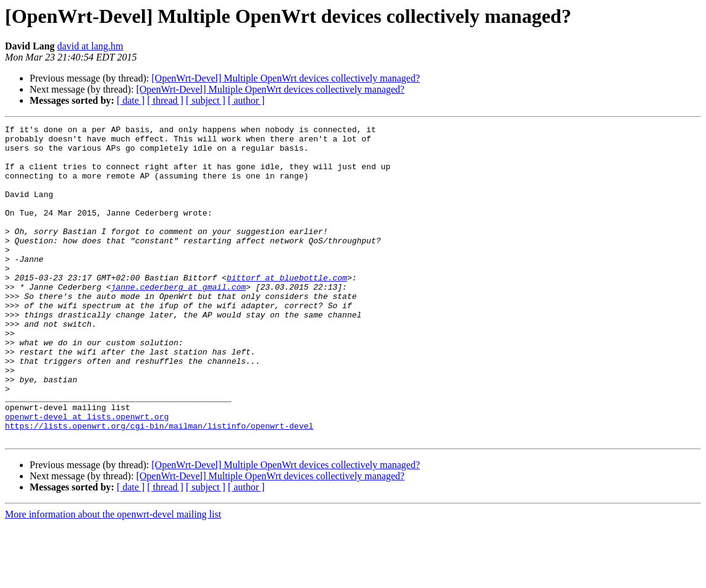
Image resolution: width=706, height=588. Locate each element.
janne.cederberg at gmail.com (179, 320)
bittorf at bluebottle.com (287, 309)
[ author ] (246, 100)
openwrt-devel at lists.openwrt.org (87, 476)
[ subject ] (206, 100)
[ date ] (131, 100)
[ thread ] (165, 100)
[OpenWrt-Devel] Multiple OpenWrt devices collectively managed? (286, 78)
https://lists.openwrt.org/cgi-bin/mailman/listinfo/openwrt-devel (159, 487)
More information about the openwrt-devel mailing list (113, 577)
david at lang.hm (90, 46)
